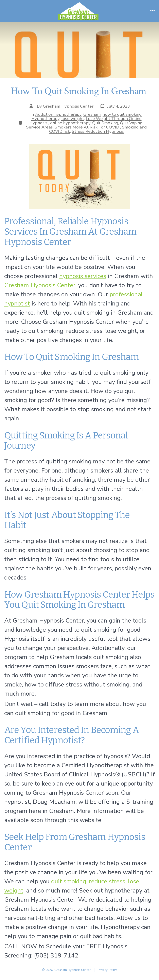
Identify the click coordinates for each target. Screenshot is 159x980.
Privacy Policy (107, 970)
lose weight (73, 119)
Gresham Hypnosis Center (68, 106)
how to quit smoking (122, 114)
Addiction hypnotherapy (58, 114)
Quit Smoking (105, 123)
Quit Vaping (131, 123)
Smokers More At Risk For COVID (87, 127)
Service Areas (39, 127)
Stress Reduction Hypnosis (98, 131)
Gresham (92, 114)
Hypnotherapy (45, 119)
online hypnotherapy (70, 123)
